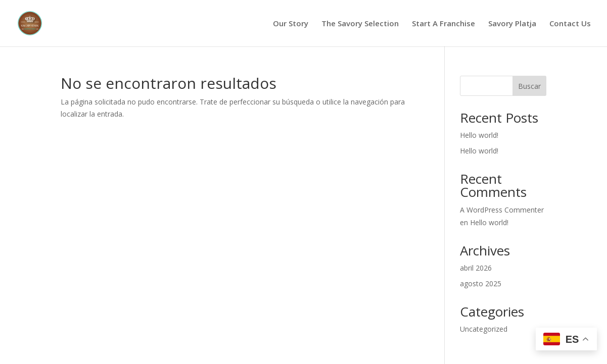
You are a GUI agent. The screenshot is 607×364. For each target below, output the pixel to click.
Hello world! (479, 135)
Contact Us (570, 24)
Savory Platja (512, 24)
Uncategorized (484, 329)
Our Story (291, 24)
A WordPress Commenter (502, 210)
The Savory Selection (360, 24)
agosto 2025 (481, 283)
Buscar (529, 86)
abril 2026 (476, 268)
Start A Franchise (443, 24)
